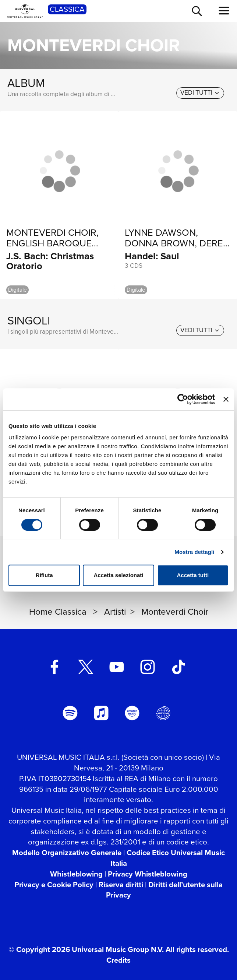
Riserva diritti (121, 885)
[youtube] (116, 667)
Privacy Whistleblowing (148, 874)
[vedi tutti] (200, 93)
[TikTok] (179, 667)
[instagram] (148, 667)
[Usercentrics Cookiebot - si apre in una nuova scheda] (183, 399)
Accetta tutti (193, 575)
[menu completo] (224, 11)
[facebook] (55, 667)
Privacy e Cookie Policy (54, 885)
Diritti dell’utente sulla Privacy (164, 890)
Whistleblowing (76, 874)
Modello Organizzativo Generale (67, 853)
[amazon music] (132, 713)
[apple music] (101, 713)
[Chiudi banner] (226, 399)
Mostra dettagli (194, 552)
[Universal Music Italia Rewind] (163, 713)
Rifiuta (44, 575)
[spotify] (70, 713)
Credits (118, 960)
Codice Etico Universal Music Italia (168, 858)
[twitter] (86, 667)
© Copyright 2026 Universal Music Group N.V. (86, 949)
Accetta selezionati (118, 575)
